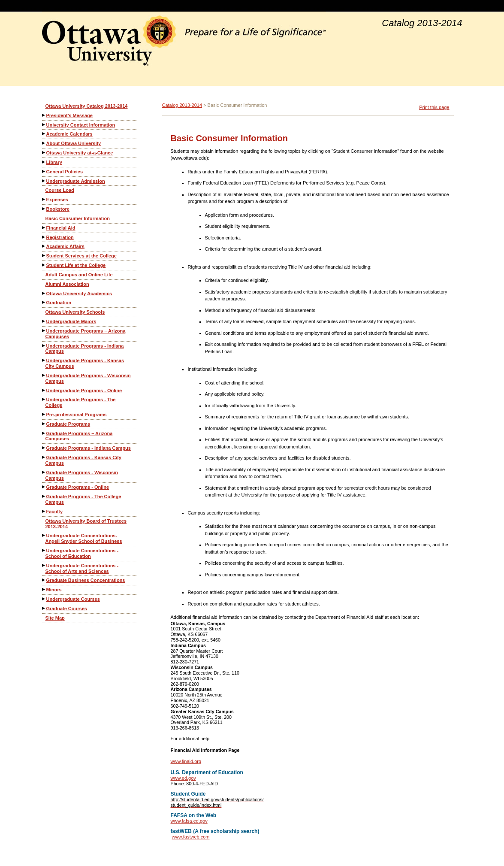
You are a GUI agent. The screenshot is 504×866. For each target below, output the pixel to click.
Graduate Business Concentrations (86, 580)
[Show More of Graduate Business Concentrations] (44, 580)
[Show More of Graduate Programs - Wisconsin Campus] (44, 472)
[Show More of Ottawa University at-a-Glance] (44, 153)
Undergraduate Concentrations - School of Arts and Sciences (82, 568)
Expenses (57, 200)
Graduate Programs (68, 424)
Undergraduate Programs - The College (81, 402)
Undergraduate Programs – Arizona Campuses (86, 334)
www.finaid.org (186, 761)
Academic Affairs (65, 246)
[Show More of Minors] (44, 589)
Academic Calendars (69, 134)
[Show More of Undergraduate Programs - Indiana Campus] (44, 346)
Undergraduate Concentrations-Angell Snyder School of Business (84, 538)
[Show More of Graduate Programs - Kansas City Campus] (44, 457)
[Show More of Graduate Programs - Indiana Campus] (44, 448)
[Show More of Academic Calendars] (44, 134)
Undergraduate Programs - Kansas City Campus (85, 363)
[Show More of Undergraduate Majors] (44, 321)
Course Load (60, 190)
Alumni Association (67, 284)
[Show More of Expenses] (44, 199)
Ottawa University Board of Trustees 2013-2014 (86, 524)
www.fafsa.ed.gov (189, 821)
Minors (54, 590)
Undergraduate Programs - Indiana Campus (85, 349)
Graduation (59, 303)
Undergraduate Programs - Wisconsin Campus (88, 378)
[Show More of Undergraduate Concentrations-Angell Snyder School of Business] (44, 535)
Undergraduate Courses (73, 599)
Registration (60, 237)
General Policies (65, 172)
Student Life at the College (76, 265)
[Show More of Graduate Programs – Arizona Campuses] (44, 433)
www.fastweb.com (190, 837)
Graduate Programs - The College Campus (83, 499)
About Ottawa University (74, 143)
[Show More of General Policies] (44, 171)
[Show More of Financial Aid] (44, 228)
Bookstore (58, 209)
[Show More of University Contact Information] (44, 125)
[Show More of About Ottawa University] (44, 143)
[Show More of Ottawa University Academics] (44, 293)
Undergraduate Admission (76, 181)
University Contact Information (81, 125)
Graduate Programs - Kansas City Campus (83, 460)
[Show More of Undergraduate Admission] (44, 181)
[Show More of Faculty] (44, 511)
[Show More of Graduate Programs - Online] (44, 487)
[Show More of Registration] (44, 237)
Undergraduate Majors (71, 321)
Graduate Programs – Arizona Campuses (79, 436)
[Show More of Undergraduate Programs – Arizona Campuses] (44, 331)
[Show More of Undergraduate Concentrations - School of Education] (44, 550)
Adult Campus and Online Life (79, 275)
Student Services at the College (81, 256)
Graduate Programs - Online (78, 487)
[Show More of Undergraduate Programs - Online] (44, 390)
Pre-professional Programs (77, 415)
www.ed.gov (183, 778)
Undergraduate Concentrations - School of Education (82, 553)
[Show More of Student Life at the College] (44, 265)
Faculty (55, 512)
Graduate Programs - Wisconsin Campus (82, 475)
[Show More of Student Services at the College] (44, 256)
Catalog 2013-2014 (182, 105)
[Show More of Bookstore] (44, 209)
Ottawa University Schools (75, 312)
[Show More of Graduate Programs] (44, 424)
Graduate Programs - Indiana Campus (89, 448)
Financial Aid (61, 228)
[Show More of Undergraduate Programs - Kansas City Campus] (44, 360)
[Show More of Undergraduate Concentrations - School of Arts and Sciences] (44, 565)
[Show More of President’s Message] (44, 115)
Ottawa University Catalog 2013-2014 (87, 106)
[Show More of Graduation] (44, 302)
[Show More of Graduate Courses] (44, 608)
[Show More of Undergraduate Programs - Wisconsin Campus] (44, 375)
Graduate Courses (67, 609)
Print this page (434, 107)
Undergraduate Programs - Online (84, 391)
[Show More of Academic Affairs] (44, 246)
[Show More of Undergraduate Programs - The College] (44, 399)
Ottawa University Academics (79, 294)
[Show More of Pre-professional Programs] (44, 414)
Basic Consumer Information (78, 218)
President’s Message (69, 115)
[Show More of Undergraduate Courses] (44, 599)
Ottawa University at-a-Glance (80, 153)
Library (54, 162)
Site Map (55, 618)
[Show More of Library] (44, 162)
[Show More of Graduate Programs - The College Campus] (44, 496)
